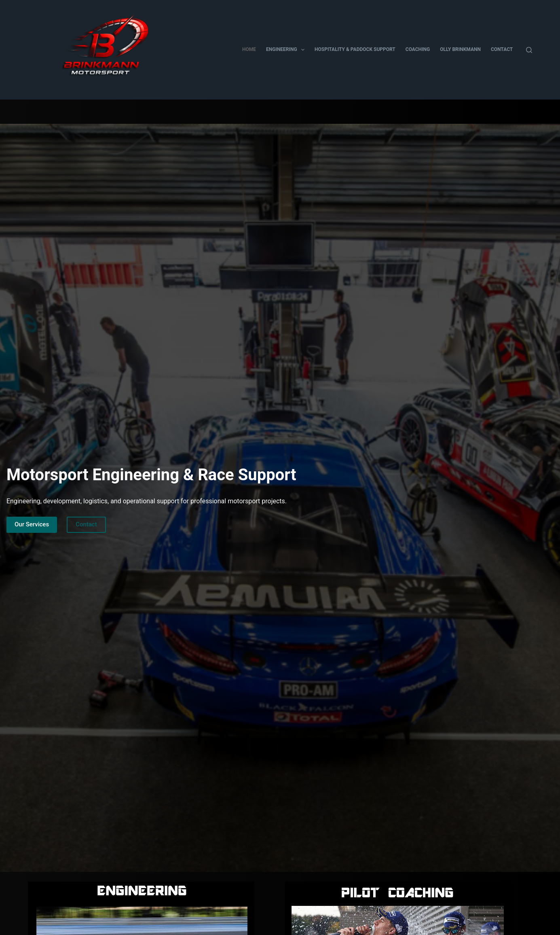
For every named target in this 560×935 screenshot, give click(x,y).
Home (249, 49)
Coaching (418, 49)
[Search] (529, 50)
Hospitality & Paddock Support (355, 49)
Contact (502, 49)
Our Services (32, 524)
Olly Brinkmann (460, 49)
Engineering (287, 50)
